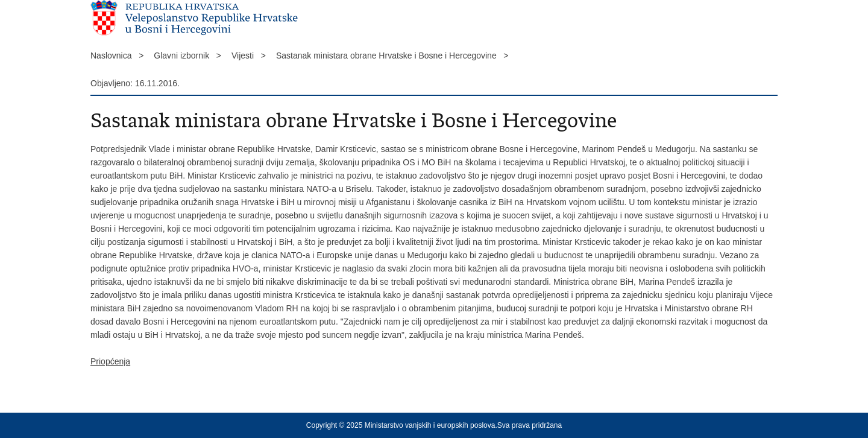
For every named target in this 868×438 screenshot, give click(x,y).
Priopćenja (110, 361)
